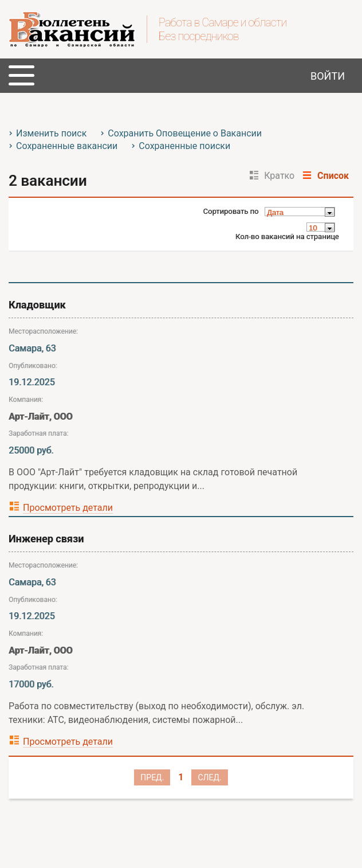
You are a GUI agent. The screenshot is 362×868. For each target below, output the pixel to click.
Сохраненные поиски (184, 146)
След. (209, 777)
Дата (275, 212)
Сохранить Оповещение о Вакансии (185, 133)
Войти (328, 76)
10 (313, 228)
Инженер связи (46, 539)
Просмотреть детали (68, 508)
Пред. (152, 777)
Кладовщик (37, 305)
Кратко (279, 176)
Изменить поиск (51, 133)
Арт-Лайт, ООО (41, 417)
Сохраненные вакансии (67, 146)
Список (333, 176)
